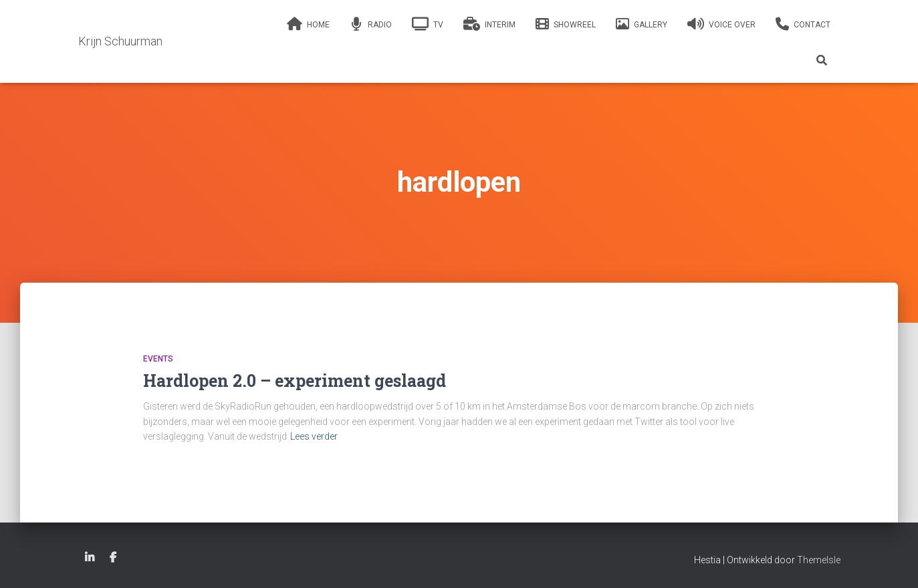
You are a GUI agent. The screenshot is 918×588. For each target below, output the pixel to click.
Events (158, 359)
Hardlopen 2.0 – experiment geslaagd (295, 381)
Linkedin (90, 558)
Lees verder (314, 436)
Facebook (113, 558)
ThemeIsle (819, 560)
